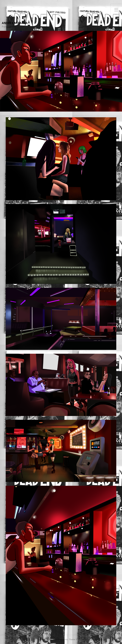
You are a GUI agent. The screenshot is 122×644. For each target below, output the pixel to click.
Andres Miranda (15, 23)
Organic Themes (98, 639)
